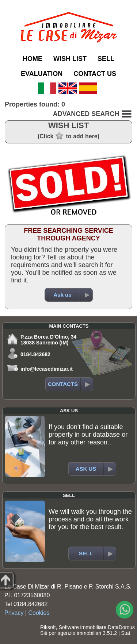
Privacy (14, 613)
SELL (106, 59)
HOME (33, 59)
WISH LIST (70, 59)
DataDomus (121, 627)
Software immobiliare (82, 627)
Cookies (39, 613)
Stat (125, 633)
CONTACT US (95, 74)
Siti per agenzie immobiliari (71, 633)
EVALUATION (42, 74)
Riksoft (48, 627)
